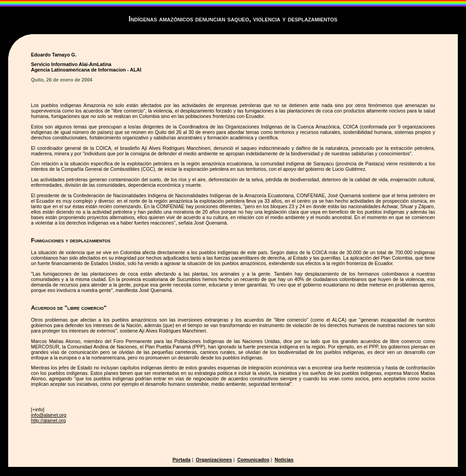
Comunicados (253, 460)
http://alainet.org (48, 420)
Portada (182, 460)
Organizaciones (214, 460)
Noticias (284, 460)
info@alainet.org (49, 415)
